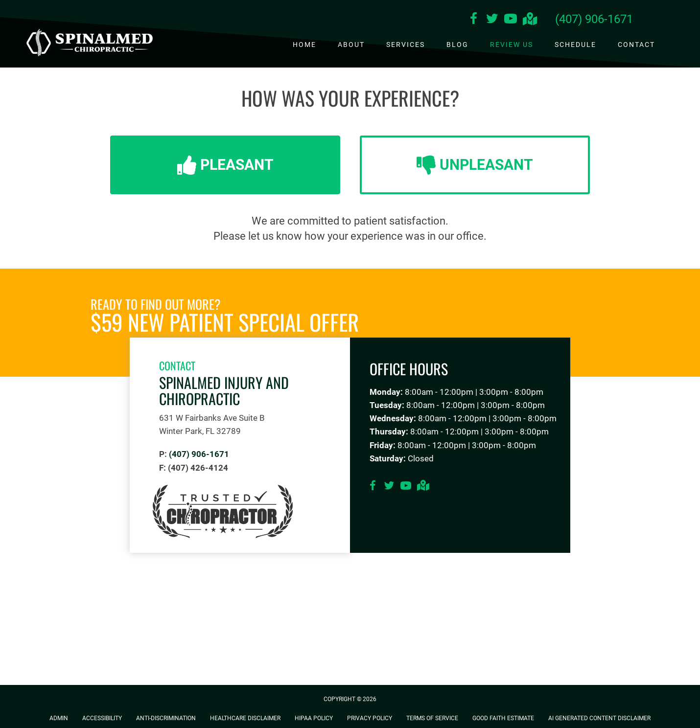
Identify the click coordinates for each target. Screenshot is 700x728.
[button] (225, 165)
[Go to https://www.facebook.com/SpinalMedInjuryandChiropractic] (473, 20)
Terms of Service (432, 718)
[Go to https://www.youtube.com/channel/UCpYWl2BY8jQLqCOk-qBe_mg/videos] (511, 20)
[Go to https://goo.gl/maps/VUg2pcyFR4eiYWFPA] (529, 20)
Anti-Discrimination (166, 718)
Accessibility (102, 718)
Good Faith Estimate (503, 718)
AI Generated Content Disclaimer (599, 718)
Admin (59, 718)
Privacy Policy (370, 718)
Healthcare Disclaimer (245, 718)
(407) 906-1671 (594, 19)
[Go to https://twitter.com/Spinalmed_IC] (492, 20)
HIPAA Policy (314, 718)
